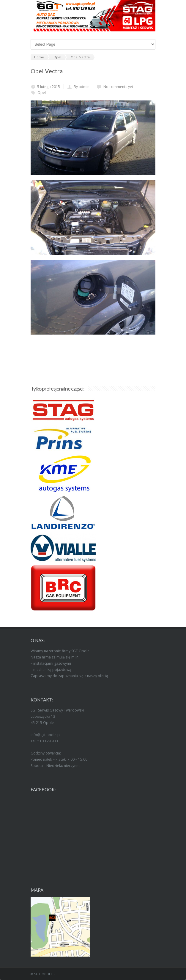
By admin (82, 87)
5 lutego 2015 (49, 87)
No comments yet (118, 87)
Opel (42, 93)
